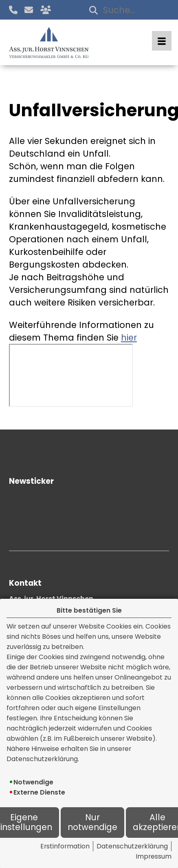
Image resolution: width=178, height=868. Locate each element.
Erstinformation (65, 846)
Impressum (154, 856)
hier (129, 338)
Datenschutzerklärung (132, 846)
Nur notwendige (92, 823)
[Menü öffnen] (162, 41)
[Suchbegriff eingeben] (127, 10)
